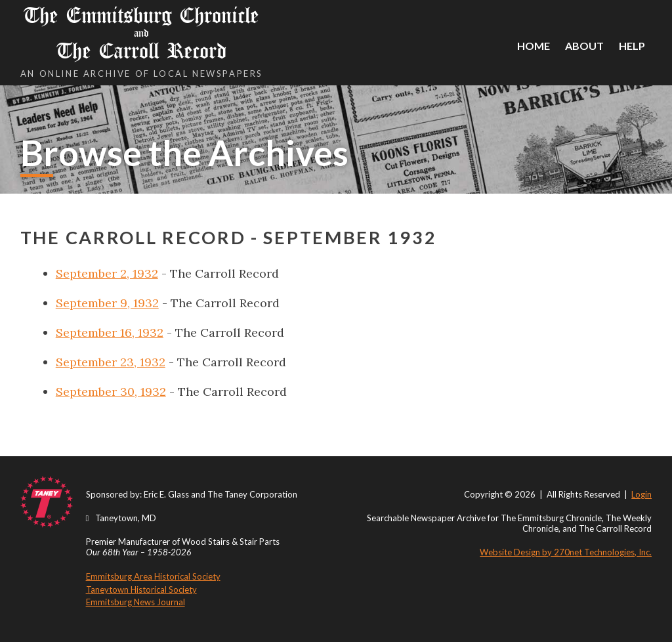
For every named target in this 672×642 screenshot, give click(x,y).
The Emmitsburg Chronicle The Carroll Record (142, 33)
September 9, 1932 (107, 303)
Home (534, 46)
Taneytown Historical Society (141, 589)
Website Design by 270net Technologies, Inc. (566, 552)
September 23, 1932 (111, 362)
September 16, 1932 (110, 332)
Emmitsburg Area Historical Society (153, 576)
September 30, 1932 (111, 392)
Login (641, 494)
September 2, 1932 (107, 273)
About (584, 46)
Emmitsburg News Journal (136, 602)
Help (632, 46)
